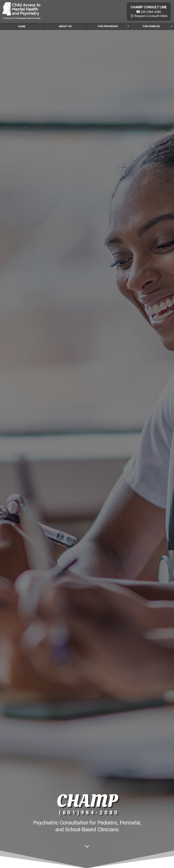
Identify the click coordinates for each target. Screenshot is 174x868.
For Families (151, 26)
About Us (65, 26)
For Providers (108, 26)
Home (22, 27)
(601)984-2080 (151, 12)
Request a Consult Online (151, 16)
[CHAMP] (22, 11)
